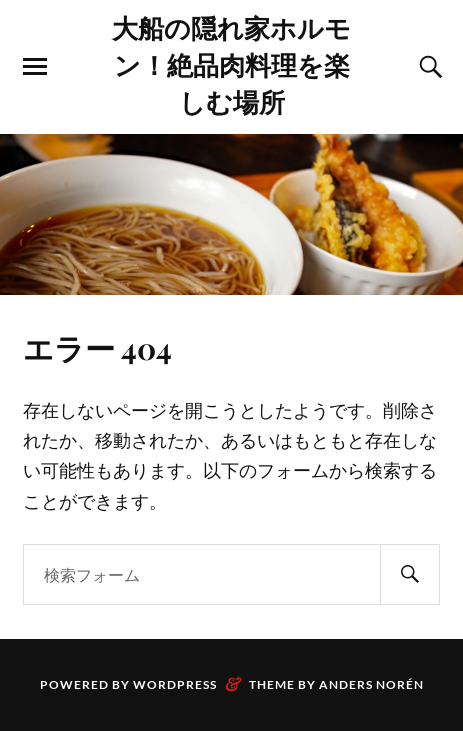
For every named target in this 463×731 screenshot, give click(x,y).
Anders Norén (371, 684)
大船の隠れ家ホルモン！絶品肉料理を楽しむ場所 (231, 64)
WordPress (175, 684)
